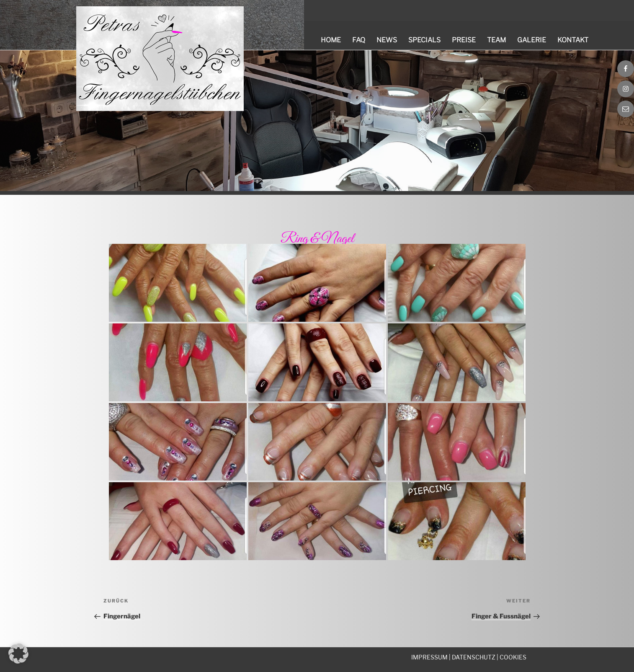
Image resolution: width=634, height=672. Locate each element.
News (387, 40)
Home (331, 40)
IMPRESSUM (429, 657)
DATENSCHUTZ (474, 657)
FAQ (359, 40)
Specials (424, 40)
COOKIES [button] (513, 657)
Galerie (532, 40)
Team (496, 40)
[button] (18, 654)
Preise (464, 40)
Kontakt (573, 40)
